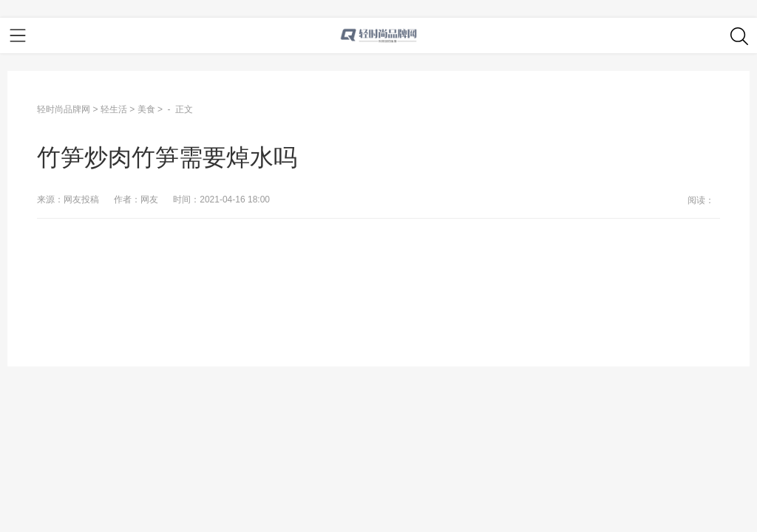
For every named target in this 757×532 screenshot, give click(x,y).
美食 (146, 109)
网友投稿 (81, 199)
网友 (149, 199)
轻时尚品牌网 (64, 109)
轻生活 (114, 109)
